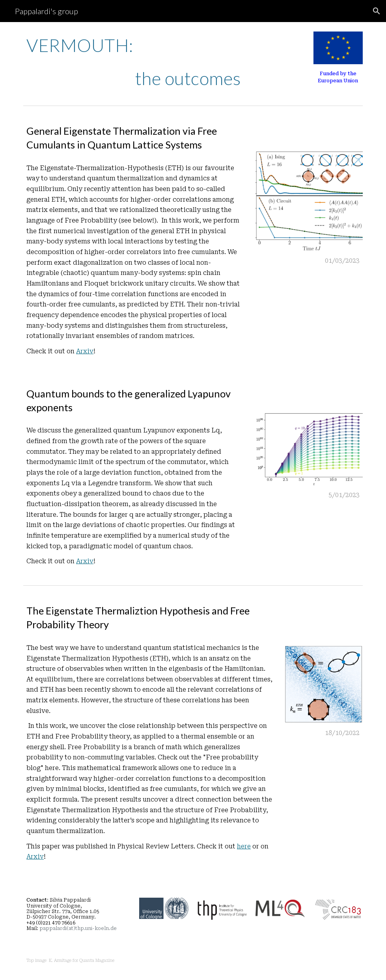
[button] (377, 11)
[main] (149, 62)
